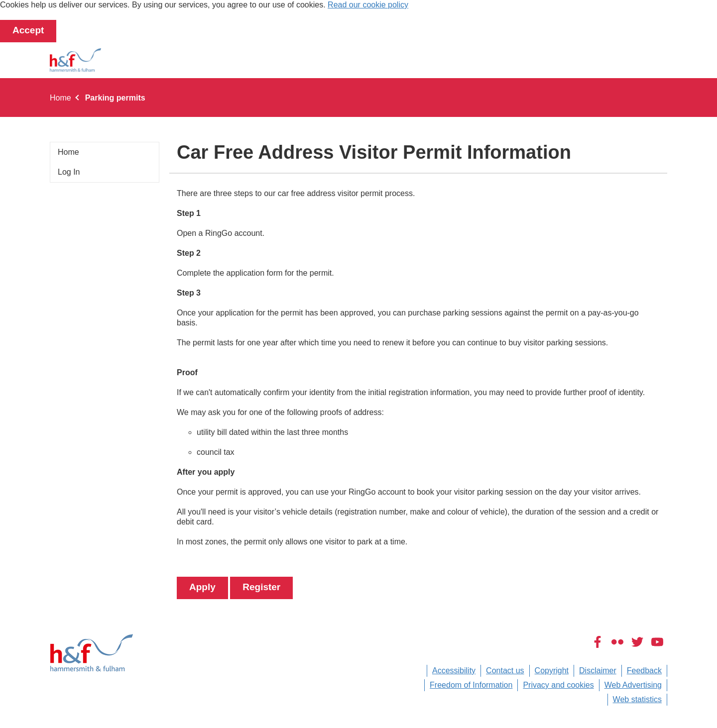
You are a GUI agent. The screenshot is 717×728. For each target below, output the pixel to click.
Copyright (552, 671)
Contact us (505, 671)
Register (261, 587)
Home (60, 98)
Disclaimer (598, 671)
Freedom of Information (471, 685)
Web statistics (637, 699)
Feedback (644, 671)
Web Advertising (633, 685)
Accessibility (454, 671)
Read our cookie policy (368, 5)
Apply (202, 587)
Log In (69, 172)
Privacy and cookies (558, 685)
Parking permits (115, 98)
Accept (28, 30)
